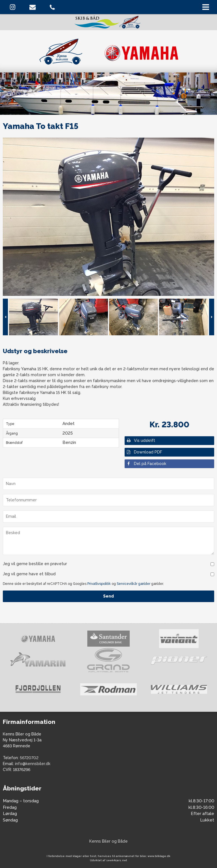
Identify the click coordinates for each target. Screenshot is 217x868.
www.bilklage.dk (159, 856)
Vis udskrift (141, 440)
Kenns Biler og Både (108, 841)
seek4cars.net (117, 860)
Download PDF (144, 452)
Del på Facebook (146, 464)
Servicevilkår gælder (134, 584)
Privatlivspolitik (99, 584)
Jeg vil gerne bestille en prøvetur (35, 564)
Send (108, 596)
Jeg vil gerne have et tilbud (29, 574)
